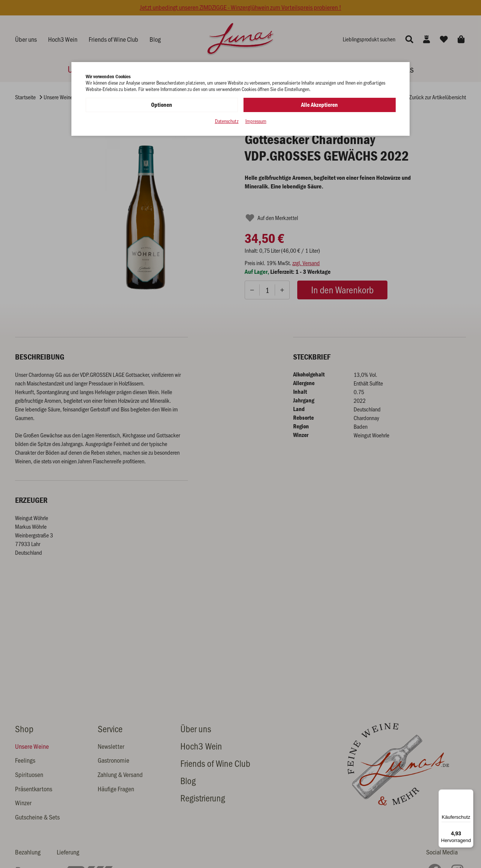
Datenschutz (227, 121)
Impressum (256, 121)
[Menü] (469, 794)
